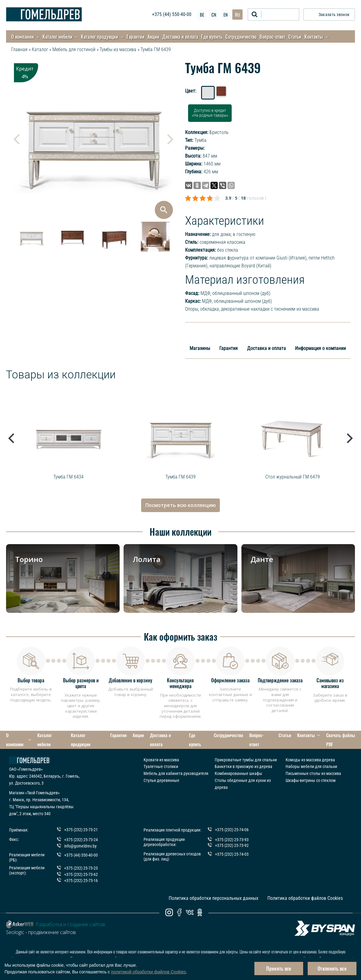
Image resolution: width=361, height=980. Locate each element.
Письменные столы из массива (313, 764)
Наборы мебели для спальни (311, 757)
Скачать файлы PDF (331, 735)
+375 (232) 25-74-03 (232, 844)
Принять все (279, 969)
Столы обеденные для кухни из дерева (243, 774)
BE (202, 15)
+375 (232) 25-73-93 (232, 830)
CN (214, 15)
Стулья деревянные (161, 771)
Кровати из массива (161, 750)
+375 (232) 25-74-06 (232, 821)
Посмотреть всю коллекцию (181, 505)
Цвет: (191, 91)
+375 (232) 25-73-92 (232, 835)
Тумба (200, 140)
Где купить (212, 37)
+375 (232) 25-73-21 (81, 821)
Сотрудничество (241, 37)
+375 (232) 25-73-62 (81, 865)
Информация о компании (320, 348)
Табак (222, 93)
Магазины (200, 348)
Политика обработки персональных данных (214, 889)
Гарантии (136, 37)
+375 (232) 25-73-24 (81, 830)
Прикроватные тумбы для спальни (246, 750)
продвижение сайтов (52, 923)
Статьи (295, 37)
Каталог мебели (57, 37)
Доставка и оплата (180, 37)
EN (226, 15)
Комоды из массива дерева (310, 750)
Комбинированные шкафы (238, 764)
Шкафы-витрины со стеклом (311, 771)
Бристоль (219, 132)
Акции (153, 37)
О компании (23, 37)
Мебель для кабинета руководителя (176, 764)
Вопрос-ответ (272, 37)
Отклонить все (332, 969)
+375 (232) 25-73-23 (81, 859)
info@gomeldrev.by (80, 836)
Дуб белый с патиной (208, 93)
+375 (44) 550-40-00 (172, 14)
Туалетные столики (161, 757)
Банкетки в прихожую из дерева (243, 757)
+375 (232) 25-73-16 (81, 871)
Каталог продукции (99, 37)
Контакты (314, 37)
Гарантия (229, 348)
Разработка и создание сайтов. (71, 915)
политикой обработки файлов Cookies (149, 972)
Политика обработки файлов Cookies (305, 889)
